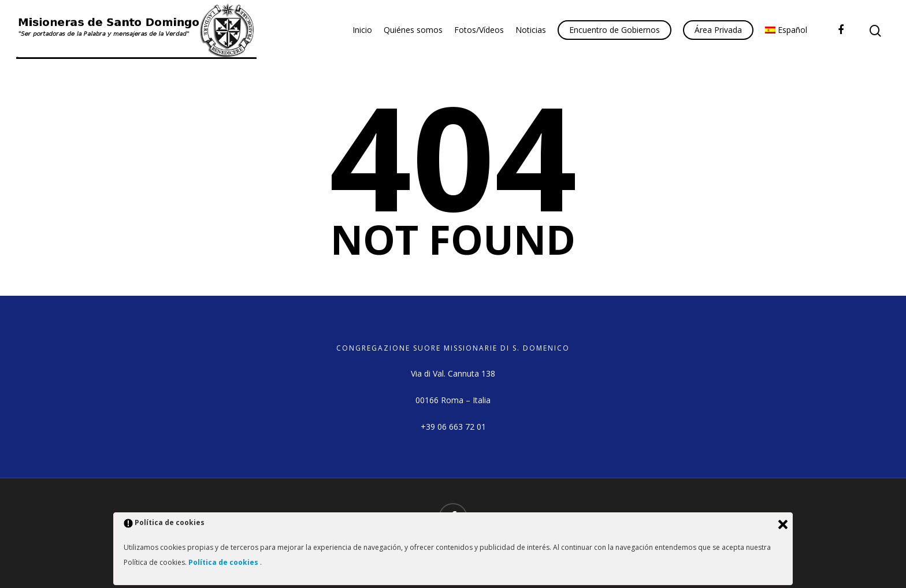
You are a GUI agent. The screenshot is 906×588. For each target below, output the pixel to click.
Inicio (362, 30)
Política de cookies (224, 562)
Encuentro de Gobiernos (614, 30)
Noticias (531, 30)
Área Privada (718, 30)
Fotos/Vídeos (479, 30)
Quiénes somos (413, 30)
